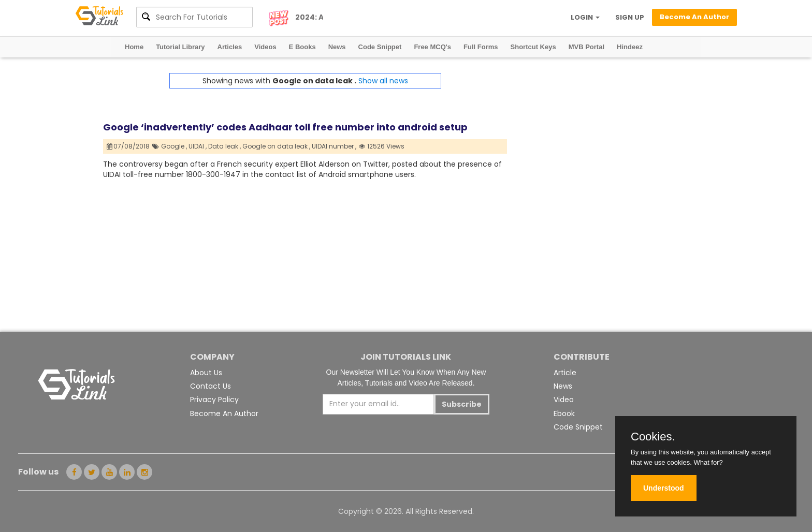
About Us (206, 373)
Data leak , (224, 146)
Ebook (564, 413)
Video (564, 400)
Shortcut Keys (533, 47)
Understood (664, 488)
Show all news (383, 81)
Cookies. (653, 437)
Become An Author (224, 413)
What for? (708, 462)
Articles (230, 47)
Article (565, 373)
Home (134, 47)
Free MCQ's (432, 47)
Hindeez (630, 47)
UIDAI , (198, 146)
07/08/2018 (128, 146)
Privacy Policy (214, 400)
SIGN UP (630, 17)
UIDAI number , (334, 146)
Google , (174, 146)
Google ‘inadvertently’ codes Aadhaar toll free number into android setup (285, 127)
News (337, 47)
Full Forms (481, 47)
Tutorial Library (180, 47)
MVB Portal (586, 47)
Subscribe (462, 404)
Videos (265, 47)
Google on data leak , (276, 146)
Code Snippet (380, 47)
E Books (302, 47)
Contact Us (211, 386)
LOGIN (585, 17)
